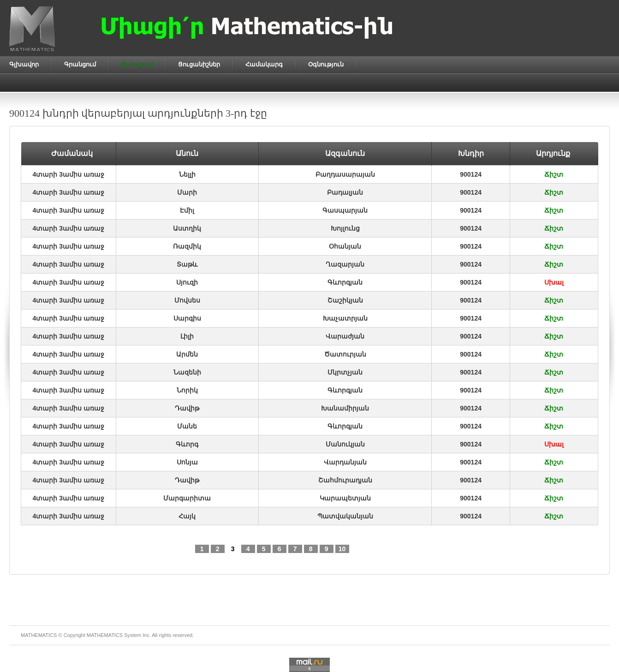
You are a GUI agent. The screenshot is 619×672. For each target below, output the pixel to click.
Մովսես (187, 300)
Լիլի (187, 336)
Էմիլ (187, 210)
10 (342, 549)
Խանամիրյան (345, 408)
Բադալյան (345, 192)
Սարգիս (187, 318)
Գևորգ (187, 444)
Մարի (187, 192)
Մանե (187, 426)
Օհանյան (345, 246)
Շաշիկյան (345, 300)
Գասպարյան (345, 210)
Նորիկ (187, 390)
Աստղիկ (187, 228)
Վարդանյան (345, 462)
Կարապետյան (345, 498)
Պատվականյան (345, 516)
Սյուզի (187, 282)
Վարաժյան (345, 336)
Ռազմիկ (187, 246)
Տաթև (187, 264)
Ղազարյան (345, 264)
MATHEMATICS (105, 635)
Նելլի (187, 174)
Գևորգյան (345, 282)
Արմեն (187, 354)
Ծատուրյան (345, 354)
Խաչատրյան (345, 318)
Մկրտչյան (345, 372)
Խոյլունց (345, 228)
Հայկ (187, 516)
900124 (471, 174)
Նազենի (187, 372)
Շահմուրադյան (345, 480)
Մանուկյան (345, 444)
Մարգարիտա (187, 498)
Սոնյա (187, 462)
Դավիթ (187, 408)
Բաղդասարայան (345, 174)
